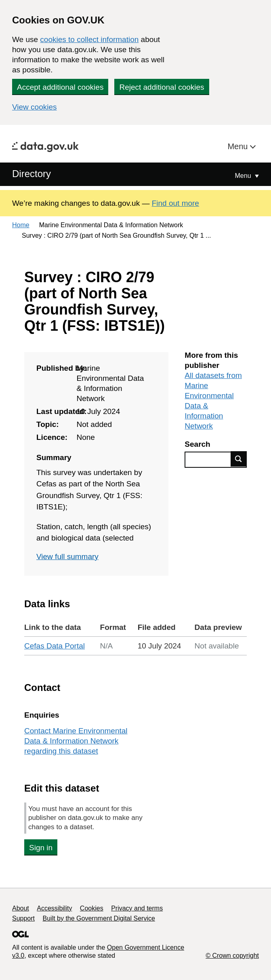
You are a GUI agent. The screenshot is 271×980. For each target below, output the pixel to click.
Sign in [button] (41, 848)
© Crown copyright (232, 956)
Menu (239, 146)
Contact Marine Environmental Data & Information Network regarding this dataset (76, 741)
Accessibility (54, 908)
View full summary (67, 557)
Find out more (175, 203)
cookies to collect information (89, 39)
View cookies (35, 107)
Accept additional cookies (60, 87)
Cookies (92, 908)
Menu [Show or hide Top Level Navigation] (244, 176)
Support (23, 918)
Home (21, 225)
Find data (239, 459)
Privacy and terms (137, 908)
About (21, 908)
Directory (32, 174)
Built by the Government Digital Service (99, 918)
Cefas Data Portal (55, 646)
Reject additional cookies (162, 87)
